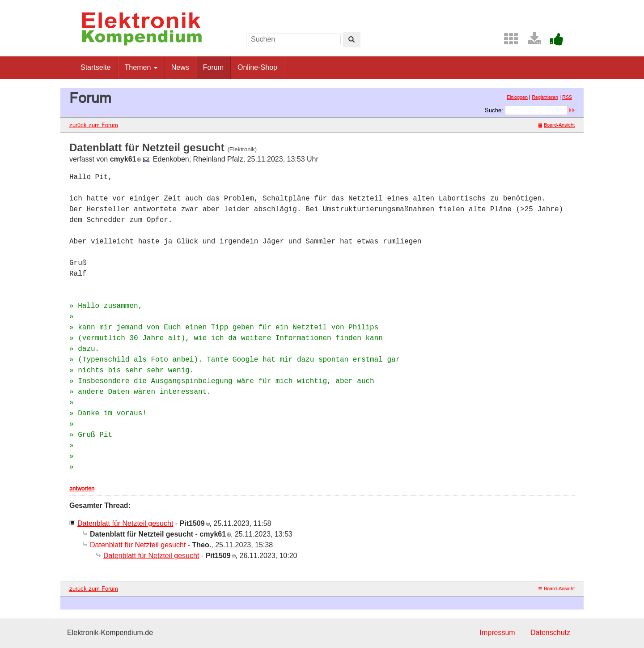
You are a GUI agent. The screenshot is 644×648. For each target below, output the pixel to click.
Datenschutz (550, 633)
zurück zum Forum (94, 125)
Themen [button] (141, 67)
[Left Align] (352, 40)
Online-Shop (257, 67)
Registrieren (545, 97)
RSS (567, 97)
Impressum (497, 633)
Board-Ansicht (557, 125)
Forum (213, 67)
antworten (82, 488)
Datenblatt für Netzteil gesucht (125, 523)
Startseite (96, 67)
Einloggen (517, 97)
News (180, 67)
